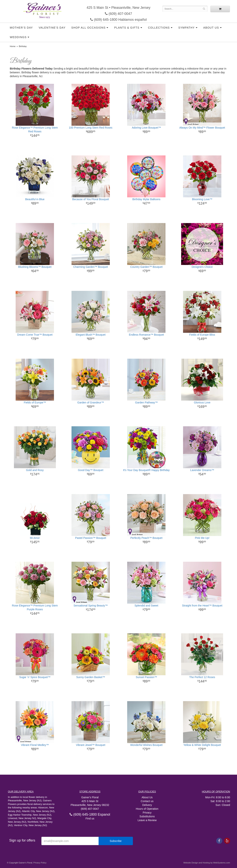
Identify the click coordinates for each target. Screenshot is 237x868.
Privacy (147, 813)
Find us (90, 818)
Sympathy (186, 28)
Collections (159, 28)
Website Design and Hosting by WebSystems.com (207, 863)
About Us (211, 28)
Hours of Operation (147, 809)
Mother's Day (21, 28)
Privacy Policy (40, 863)
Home (13, 46)
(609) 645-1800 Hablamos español (118, 20)
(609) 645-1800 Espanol (90, 814)
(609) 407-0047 (118, 14)
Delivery (147, 805)
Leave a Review (147, 820)
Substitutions (147, 816)
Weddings (18, 37)
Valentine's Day (52, 28)
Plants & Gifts (127, 28)
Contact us (147, 801)
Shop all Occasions (88, 28)
